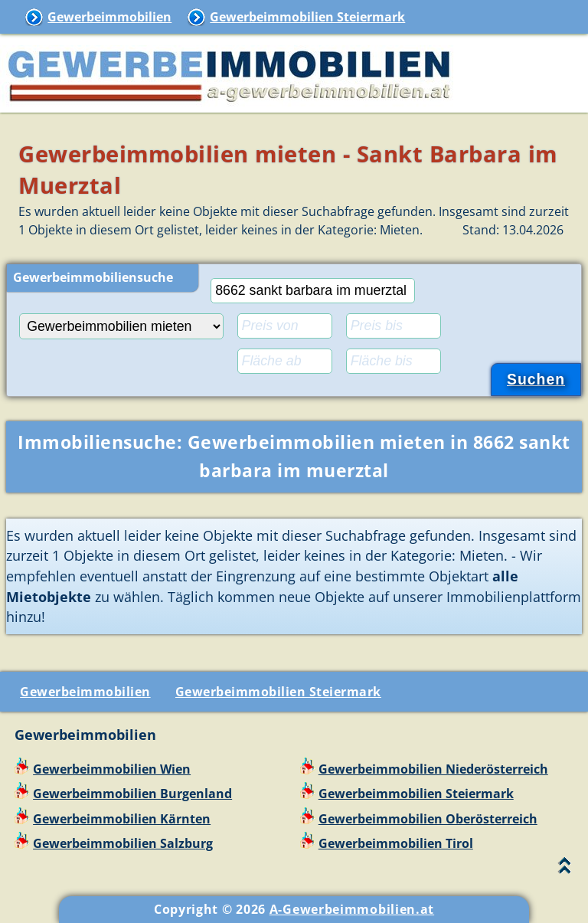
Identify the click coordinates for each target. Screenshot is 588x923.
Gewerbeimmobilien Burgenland (132, 794)
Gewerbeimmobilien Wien (112, 769)
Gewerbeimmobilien (109, 17)
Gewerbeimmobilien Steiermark (307, 17)
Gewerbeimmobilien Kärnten (122, 819)
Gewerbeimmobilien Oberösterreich (428, 819)
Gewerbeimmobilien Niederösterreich (433, 769)
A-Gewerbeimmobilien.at (352, 909)
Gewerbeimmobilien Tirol (396, 843)
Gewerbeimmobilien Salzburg (123, 843)
